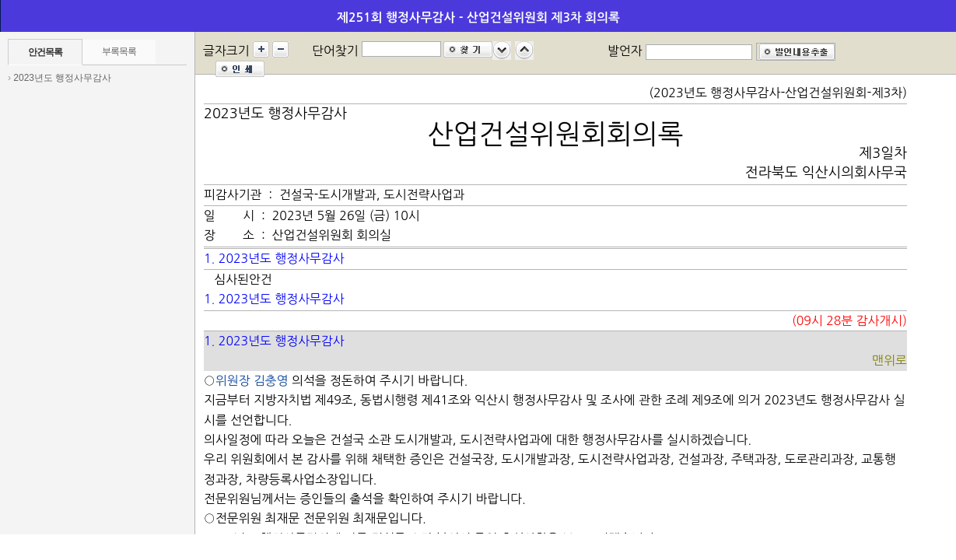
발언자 (625, 51)
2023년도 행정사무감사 (62, 78)
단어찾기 (335, 51)
